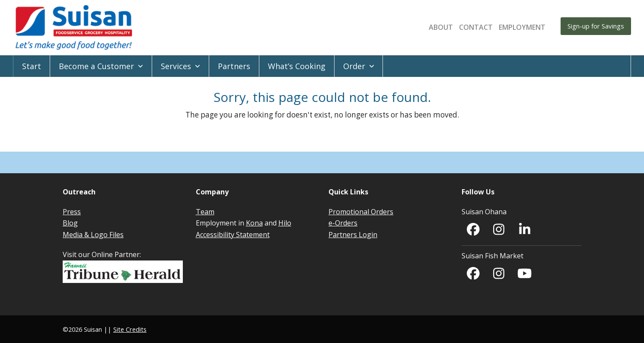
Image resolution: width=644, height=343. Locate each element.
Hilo (285, 223)
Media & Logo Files (93, 235)
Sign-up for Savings (596, 26)
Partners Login (353, 235)
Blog (70, 223)
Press (72, 212)
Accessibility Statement (233, 235)
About (441, 27)
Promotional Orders (361, 212)
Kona (254, 223)
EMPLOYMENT (522, 27)
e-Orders (343, 223)
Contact (476, 27)
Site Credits (130, 329)
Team (205, 212)
